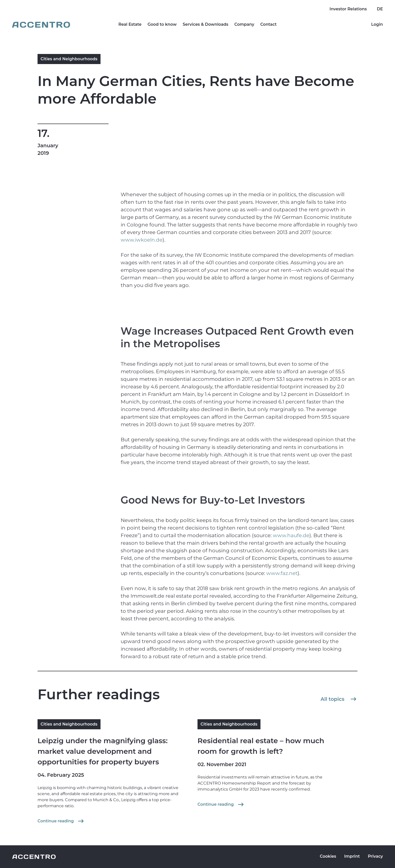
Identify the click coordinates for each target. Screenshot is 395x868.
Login (377, 24)
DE (380, 9)
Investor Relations (348, 9)
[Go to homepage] (41, 25)
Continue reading (61, 821)
